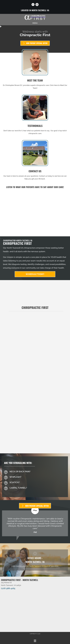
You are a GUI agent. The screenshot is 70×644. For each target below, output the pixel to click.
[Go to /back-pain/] (35, 472)
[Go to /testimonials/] (35, 115)
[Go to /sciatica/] (35, 483)
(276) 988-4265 (8, 588)
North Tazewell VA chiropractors (21, 248)
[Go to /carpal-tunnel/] (35, 488)
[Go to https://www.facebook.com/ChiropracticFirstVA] (33, 5)
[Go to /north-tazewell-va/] (35, 560)
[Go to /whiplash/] (35, 477)
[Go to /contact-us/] (35, 161)
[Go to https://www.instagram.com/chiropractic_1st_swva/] (37, 5)
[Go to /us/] (35, 70)
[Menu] (35, 641)
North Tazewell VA (40, 10)
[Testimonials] (35, 523)
